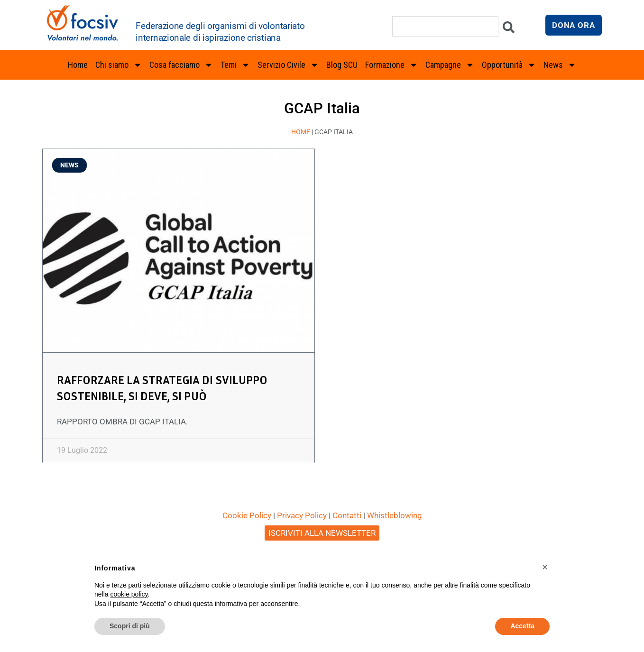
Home (78, 65)
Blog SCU (342, 65)
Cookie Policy (247, 515)
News (560, 65)
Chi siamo (119, 65)
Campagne (450, 65)
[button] (545, 567)
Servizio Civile (288, 65)
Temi (235, 65)
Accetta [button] (522, 626)
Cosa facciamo (181, 65)
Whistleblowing (395, 515)
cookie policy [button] (129, 594)
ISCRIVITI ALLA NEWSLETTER (322, 533)
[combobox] (445, 26)
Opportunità (509, 65)
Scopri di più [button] (130, 626)
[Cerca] (509, 30)
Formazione (391, 65)
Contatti (347, 515)
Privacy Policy (302, 515)
